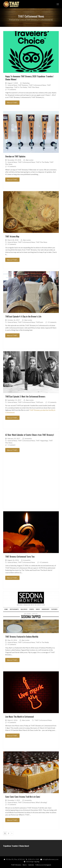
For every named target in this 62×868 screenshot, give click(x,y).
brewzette (28, 438)
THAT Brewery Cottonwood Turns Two (20, 557)
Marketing (26, 83)
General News (12, 85)
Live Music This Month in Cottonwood (19, 717)
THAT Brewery (16, 865)
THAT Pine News (33, 87)
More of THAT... (12, 103)
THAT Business (23, 85)
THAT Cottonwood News (37, 85)
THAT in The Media (20, 87)
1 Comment (12, 445)
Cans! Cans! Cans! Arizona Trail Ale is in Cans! (23, 797)
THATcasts (39, 322)
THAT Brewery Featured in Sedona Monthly (22, 637)
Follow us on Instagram (43, 865)
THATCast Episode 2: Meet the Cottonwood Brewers (25, 397)
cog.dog (37, 861)
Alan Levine (30, 160)
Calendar (31, 865)
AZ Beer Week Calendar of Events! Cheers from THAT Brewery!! (30, 435)
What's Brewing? (41, 802)
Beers (25, 865)
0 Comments (12, 89)
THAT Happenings (42, 441)
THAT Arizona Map (12, 236)
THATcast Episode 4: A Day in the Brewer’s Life (23, 316)
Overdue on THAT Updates (15, 156)
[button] (58, 4)
